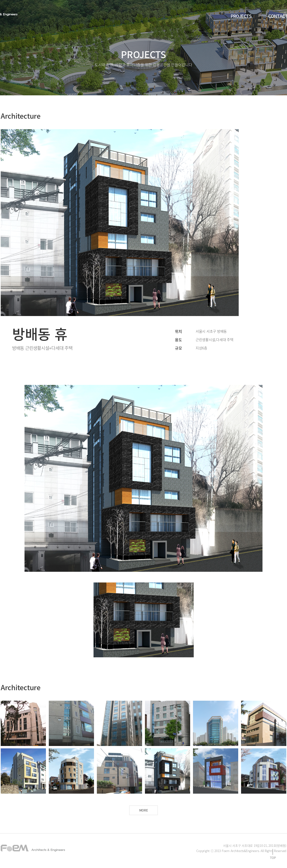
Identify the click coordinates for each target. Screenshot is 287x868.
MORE (144, 810)
